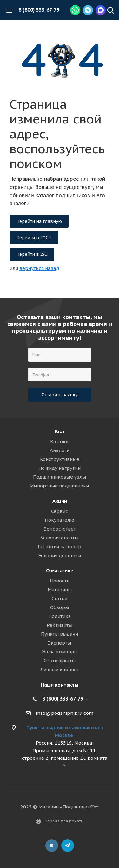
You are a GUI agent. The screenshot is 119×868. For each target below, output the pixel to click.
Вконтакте (52, 846)
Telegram (68, 846)
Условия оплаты (60, 538)
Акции (60, 501)
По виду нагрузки (60, 468)
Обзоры (60, 607)
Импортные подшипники (60, 486)
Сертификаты (60, 660)
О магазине (60, 571)
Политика (60, 616)
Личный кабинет (60, 669)
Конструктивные (60, 459)
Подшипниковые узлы (60, 477)
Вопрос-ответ (60, 529)
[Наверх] (111, 11)
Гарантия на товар (60, 547)
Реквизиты (60, 625)
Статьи (60, 598)
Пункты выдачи (60, 634)
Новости (60, 581)
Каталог (60, 441)
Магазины (60, 590)
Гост (60, 431)
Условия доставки (60, 555)
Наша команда (60, 652)
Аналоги (60, 450)
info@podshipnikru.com (65, 713)
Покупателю (60, 520)
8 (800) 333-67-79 (39, 10)
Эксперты (60, 643)
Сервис (60, 511)
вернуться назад (39, 268)
